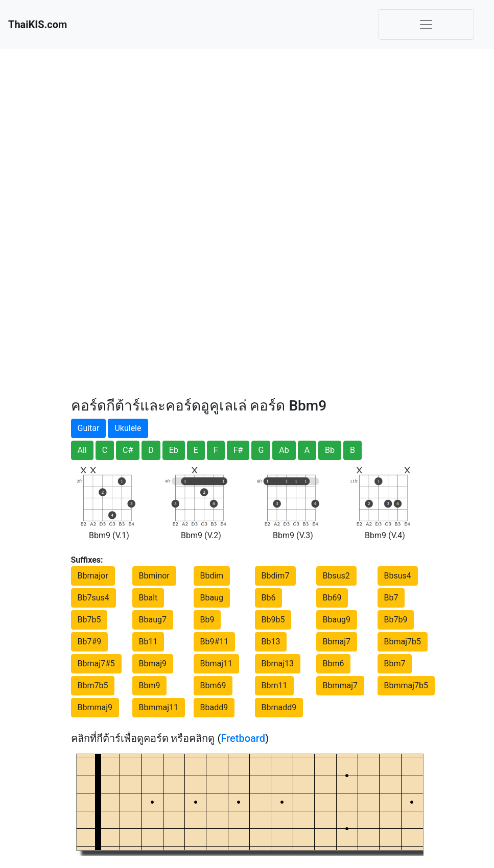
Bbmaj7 (337, 642)
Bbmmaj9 (95, 707)
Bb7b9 (396, 620)
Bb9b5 (273, 620)
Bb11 (148, 642)
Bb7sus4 (93, 598)
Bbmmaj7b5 (406, 685)
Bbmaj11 (217, 664)
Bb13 (271, 642)
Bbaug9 (337, 620)
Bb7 (391, 598)
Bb (330, 450)
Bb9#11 (215, 642)
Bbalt (148, 598)
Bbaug (212, 598)
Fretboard (243, 738)
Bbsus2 (336, 576)
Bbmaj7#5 (96, 664)
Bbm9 (150, 685)
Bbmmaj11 (159, 707)
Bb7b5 (89, 620)
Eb (174, 450)
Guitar (89, 428)
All (82, 450)
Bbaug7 (153, 620)
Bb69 (332, 598)
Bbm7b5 (93, 685)
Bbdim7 (276, 576)
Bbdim (212, 576)
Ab (284, 450)
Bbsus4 (398, 576)
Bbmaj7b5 (403, 642)
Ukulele (128, 428)
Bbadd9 (214, 707)
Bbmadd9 (279, 707)
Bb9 (207, 620)
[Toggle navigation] (426, 25)
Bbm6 (334, 664)
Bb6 (269, 598)
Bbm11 (275, 685)
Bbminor (154, 576)
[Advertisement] (125, 220)
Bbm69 (213, 685)
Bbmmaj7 (340, 685)
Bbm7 (395, 664)
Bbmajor (93, 576)
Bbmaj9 (153, 664)
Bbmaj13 (278, 664)
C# (128, 450)
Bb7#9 (90, 642)
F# (238, 450)
